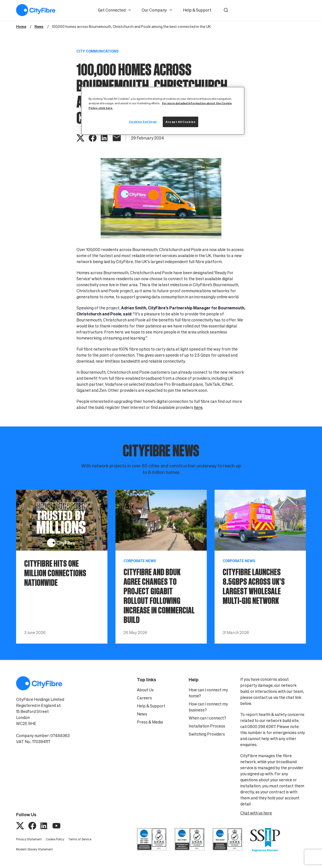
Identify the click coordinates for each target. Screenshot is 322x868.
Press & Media (150, 722)
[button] (226, 10)
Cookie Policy (55, 839)
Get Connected (115, 10)
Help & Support (197, 10)
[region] (163, 111)
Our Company (157, 10)
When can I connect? (207, 718)
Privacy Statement (29, 839)
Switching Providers (207, 734)
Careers (144, 698)
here (198, 407)
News (142, 714)
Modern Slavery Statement (34, 849)
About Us (145, 690)
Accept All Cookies (180, 122)
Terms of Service (80, 839)
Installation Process (207, 726)
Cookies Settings (143, 122)
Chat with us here (256, 813)
